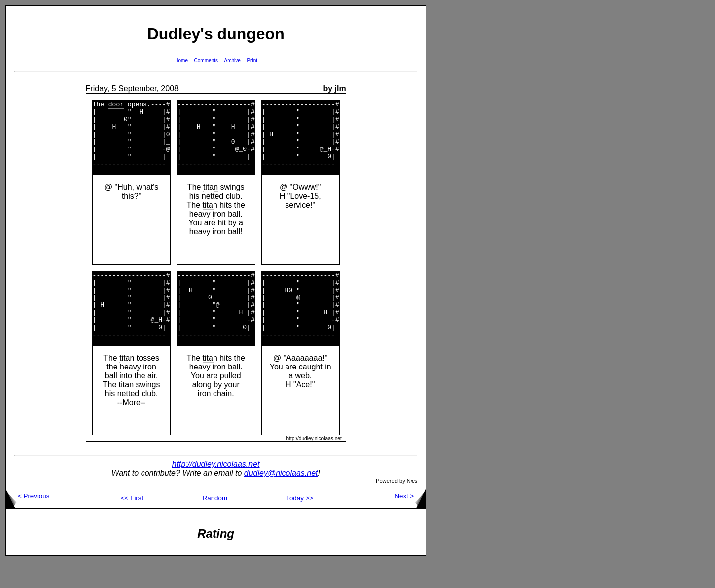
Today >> (300, 525)
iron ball (226, 227)
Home (181, 60)
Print (252, 60)
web (302, 403)
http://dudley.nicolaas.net (216, 491)
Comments (206, 60)
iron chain (215, 420)
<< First (132, 525)
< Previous (28, 523)
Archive (233, 60)
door (116, 105)
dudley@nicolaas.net (281, 500)
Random (216, 525)
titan (211, 200)
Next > (410, 523)
